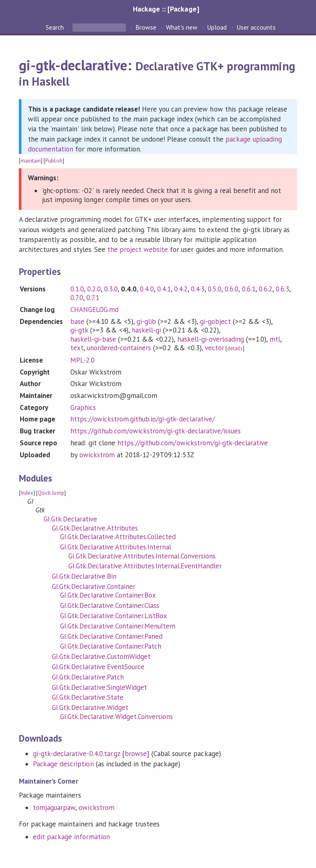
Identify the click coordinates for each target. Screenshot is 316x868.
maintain (31, 161)
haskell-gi (146, 330)
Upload (217, 27)
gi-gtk (79, 330)
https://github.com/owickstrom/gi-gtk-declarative (193, 443)
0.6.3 (282, 289)
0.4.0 (147, 289)
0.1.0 (77, 289)
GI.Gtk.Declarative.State (88, 697)
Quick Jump (51, 493)
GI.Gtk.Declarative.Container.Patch (111, 646)
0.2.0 (94, 289)
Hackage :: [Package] (166, 9)
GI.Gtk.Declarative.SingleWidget (99, 687)
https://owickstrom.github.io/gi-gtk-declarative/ (143, 419)
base (77, 321)
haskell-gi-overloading (211, 339)
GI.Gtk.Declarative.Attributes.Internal (116, 547)
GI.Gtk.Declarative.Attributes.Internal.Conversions (142, 556)
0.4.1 (164, 289)
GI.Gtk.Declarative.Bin (84, 576)
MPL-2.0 (82, 360)
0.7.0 (77, 298)
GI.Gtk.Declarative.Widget (90, 707)
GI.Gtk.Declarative (70, 519)
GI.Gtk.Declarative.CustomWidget (101, 656)
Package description (63, 764)
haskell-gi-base (93, 339)
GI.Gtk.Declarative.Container (94, 586)
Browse (146, 27)
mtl (275, 339)
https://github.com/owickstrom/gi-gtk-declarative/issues (156, 431)
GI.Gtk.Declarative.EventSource (98, 667)
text (77, 348)
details (235, 348)
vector (215, 348)
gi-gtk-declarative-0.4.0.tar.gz (77, 754)
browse (136, 754)
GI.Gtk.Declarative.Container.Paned (111, 636)
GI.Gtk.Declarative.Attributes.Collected (118, 537)
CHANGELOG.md (94, 310)
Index (27, 493)
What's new (182, 27)
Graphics (83, 407)
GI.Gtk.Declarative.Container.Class (110, 605)
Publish (54, 161)
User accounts (256, 27)
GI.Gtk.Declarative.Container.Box (108, 595)
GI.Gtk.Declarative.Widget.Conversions (116, 717)
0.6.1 (249, 289)
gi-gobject (215, 321)
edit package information (71, 837)
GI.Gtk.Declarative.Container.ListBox (114, 616)
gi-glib (146, 321)
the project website (138, 249)
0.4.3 (198, 289)
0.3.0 (111, 289)
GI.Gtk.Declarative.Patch (88, 677)
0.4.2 (181, 289)
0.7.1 (93, 298)
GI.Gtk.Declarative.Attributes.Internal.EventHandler (145, 566)
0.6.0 (231, 289)
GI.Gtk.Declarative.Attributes (95, 528)
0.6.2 (266, 289)
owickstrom (97, 455)
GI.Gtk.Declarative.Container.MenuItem (118, 626)
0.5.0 (215, 289)
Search (56, 27)
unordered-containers (119, 348)
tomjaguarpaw (54, 807)
